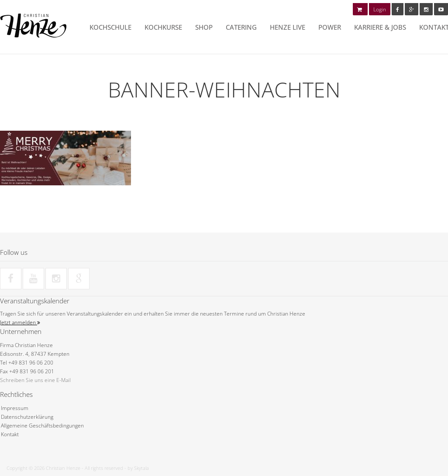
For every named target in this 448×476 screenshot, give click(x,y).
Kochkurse (163, 27)
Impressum (15, 408)
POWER (330, 27)
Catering (241, 27)
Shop (204, 27)
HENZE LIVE (288, 27)
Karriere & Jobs (380, 27)
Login (380, 9)
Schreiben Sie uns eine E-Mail (35, 380)
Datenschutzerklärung (27, 417)
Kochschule (110, 27)
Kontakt (10, 434)
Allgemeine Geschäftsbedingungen (42, 426)
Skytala (141, 468)
